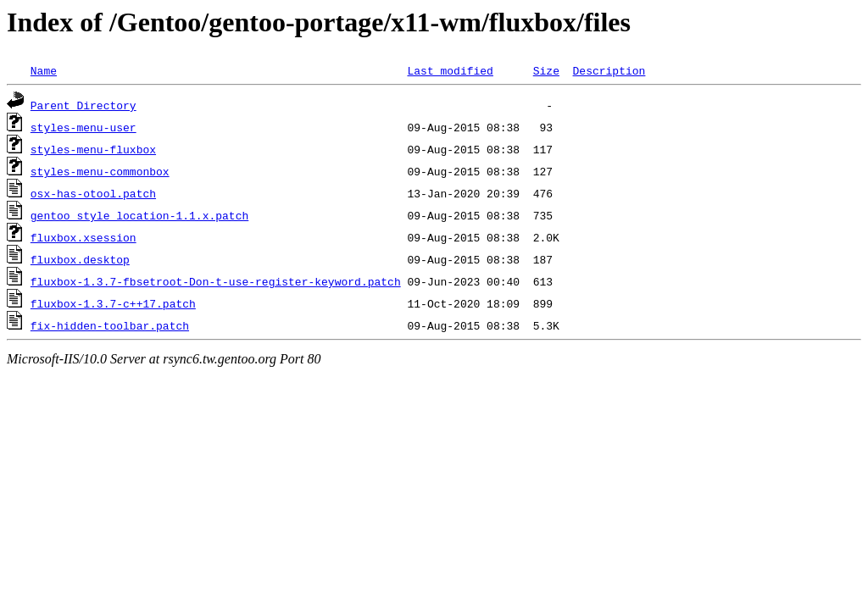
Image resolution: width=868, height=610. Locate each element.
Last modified (450, 70)
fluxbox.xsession (83, 237)
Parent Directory (83, 105)
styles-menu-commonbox (100, 171)
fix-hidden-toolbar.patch (110, 325)
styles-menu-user (83, 127)
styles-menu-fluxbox (93, 149)
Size (546, 70)
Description (609, 70)
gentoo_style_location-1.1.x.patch (139, 215)
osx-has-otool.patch (93, 193)
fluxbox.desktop (80, 259)
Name (44, 70)
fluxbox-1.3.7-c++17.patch (113, 303)
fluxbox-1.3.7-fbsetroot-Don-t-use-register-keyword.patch (216, 281)
